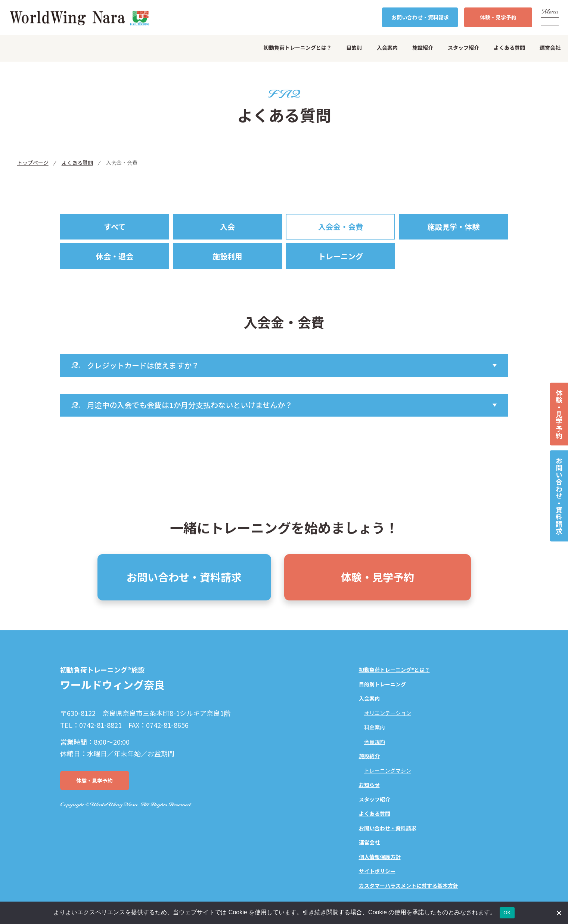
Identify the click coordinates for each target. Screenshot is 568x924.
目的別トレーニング (382, 684)
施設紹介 (423, 47)
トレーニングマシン (388, 770)
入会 (227, 227)
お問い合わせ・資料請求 (559, 496)
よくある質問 (509, 47)
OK (507, 913)
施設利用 (227, 256)
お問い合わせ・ (420, 17)
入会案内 (387, 47)
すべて (115, 227)
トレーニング (341, 256)
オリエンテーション (388, 713)
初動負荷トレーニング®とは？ (394, 670)
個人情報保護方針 (380, 857)
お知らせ (369, 785)
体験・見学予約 (559, 414)
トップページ (33, 163)
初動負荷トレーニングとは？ (298, 47)
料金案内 (375, 727)
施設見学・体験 (453, 227)
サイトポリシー (377, 871)
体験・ (498, 17)
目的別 (354, 47)
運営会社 (550, 47)
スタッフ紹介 (463, 47)
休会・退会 (115, 256)
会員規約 (375, 742)
